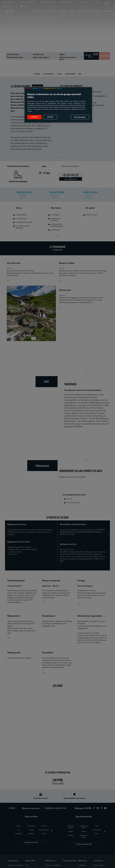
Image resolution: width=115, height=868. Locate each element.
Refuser (50, 117)
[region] (58, 105)
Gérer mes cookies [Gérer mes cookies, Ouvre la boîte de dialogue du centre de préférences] (80, 117)
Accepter (34, 117)
